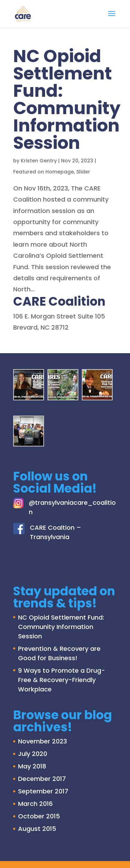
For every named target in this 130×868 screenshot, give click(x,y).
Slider (83, 172)
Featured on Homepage (44, 172)
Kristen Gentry (39, 161)
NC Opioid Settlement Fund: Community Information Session (67, 100)
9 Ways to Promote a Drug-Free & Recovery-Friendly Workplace (62, 680)
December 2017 (42, 779)
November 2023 (42, 741)
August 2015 (37, 829)
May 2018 (32, 766)
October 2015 (39, 816)
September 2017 (43, 791)
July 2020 (33, 754)
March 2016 (35, 804)
